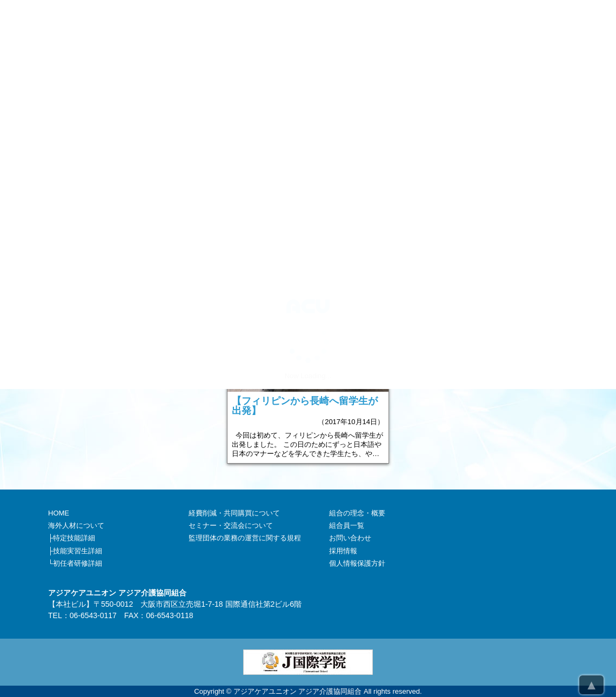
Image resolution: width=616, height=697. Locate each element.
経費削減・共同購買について (234, 513)
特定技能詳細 (74, 538)
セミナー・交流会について (231, 525)
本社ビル (71, 604)
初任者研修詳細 (78, 563)
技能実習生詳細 (78, 551)
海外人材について (76, 525)
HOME (59, 513)
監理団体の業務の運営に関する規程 (245, 538)
